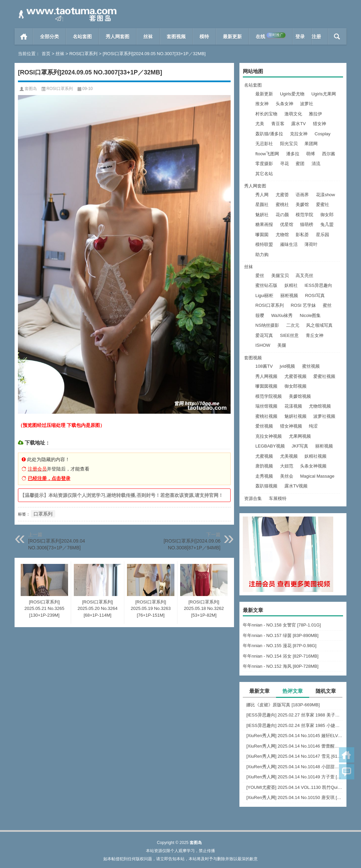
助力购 (262, 255)
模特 (204, 37)
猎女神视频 (291, 426)
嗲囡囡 (262, 235)
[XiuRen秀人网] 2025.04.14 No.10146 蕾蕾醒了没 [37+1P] (295, 746)
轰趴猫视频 (266, 486)
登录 (300, 37)
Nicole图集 (310, 315)
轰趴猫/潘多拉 (269, 134)
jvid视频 (288, 366)
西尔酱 (329, 154)
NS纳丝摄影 (267, 325)
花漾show (325, 195)
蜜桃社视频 (266, 416)
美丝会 (287, 476)
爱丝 (260, 276)
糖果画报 (264, 224)
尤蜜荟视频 (295, 376)
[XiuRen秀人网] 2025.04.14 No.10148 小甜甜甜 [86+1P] (295, 767)
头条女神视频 (313, 466)
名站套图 (82, 37)
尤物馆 (282, 235)
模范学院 (304, 215)
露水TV (299, 124)
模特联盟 (264, 244)
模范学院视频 (269, 396)
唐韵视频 (264, 466)
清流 (316, 164)
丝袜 (148, 37)
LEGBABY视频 (270, 446)
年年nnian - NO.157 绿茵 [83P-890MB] (281, 635)
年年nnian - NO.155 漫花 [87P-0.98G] (280, 646)
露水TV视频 (296, 486)
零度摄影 (264, 164)
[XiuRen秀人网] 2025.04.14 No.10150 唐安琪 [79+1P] (295, 797)
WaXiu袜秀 (282, 315)
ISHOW (263, 345)
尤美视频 (289, 456)
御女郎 (327, 215)
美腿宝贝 (280, 276)
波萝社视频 (324, 416)
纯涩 (313, 426)
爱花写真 (264, 335)
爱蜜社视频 (324, 376)
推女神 (262, 104)
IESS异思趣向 (318, 285)
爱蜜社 (323, 204)
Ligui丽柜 (264, 295)
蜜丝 (327, 305)
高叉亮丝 (304, 276)
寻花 (284, 164)
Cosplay (323, 134)
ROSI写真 (315, 295)
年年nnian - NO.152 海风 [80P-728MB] (281, 666)
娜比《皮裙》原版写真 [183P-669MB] (283, 705)
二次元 (293, 325)
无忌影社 (264, 144)
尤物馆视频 (320, 406)
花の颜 (282, 215)
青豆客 (278, 124)
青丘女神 (315, 335)
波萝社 (307, 104)
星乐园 (323, 235)
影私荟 (302, 235)
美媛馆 (302, 204)
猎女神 (320, 124)
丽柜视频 (289, 295)
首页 (24, 37)
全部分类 (49, 37)
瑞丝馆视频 (266, 406)
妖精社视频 (315, 456)
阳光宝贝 (289, 144)
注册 (316, 37)
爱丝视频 (264, 426)
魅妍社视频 (295, 416)
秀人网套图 (118, 37)
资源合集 (253, 498)
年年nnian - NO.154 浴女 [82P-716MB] (281, 656)
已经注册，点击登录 (49, 478)
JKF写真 (300, 446)
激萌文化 (293, 114)
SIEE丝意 (290, 335)
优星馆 (287, 224)
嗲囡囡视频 (266, 386)
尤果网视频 (300, 436)
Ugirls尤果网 (323, 94)
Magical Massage (317, 476)
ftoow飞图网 (267, 154)
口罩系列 (43, 514)
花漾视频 (293, 406)
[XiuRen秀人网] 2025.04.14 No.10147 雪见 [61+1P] (295, 756)
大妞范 (287, 466)
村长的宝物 (266, 114)
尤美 (260, 124)
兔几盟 (327, 224)
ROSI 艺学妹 (303, 305)
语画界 (302, 195)
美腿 (282, 345)
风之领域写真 (319, 325)
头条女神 (284, 104)
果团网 (311, 144)
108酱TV (264, 366)
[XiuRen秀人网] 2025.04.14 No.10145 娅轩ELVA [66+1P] (295, 736)
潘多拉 (293, 154)
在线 (271, 36)
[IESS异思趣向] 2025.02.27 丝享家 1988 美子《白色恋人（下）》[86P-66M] (295, 715)
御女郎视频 (295, 386)
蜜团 (300, 164)
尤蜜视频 (264, 456)
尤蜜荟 (282, 195)
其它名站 (264, 174)
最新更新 (232, 37)
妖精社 (291, 285)
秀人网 (262, 195)
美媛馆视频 (300, 396)
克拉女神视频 (269, 436)
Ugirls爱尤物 (292, 94)
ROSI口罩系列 (84, 54)
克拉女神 (299, 134)
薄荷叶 (311, 244)
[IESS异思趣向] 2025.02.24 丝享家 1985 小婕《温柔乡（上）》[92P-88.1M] (295, 725)
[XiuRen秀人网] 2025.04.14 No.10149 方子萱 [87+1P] (295, 777)
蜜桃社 (282, 204)
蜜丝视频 (311, 366)
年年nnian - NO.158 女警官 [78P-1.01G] (282, 625)
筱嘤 (260, 315)
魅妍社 (262, 215)
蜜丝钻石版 (266, 285)
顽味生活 (289, 244)
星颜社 (262, 204)
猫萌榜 (307, 224)
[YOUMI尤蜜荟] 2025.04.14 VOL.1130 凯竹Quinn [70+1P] (295, 787)
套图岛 (31, 89)
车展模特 (278, 498)
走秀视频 (264, 476)
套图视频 (176, 37)
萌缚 (311, 154)
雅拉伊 (315, 114)
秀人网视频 (266, 376)
